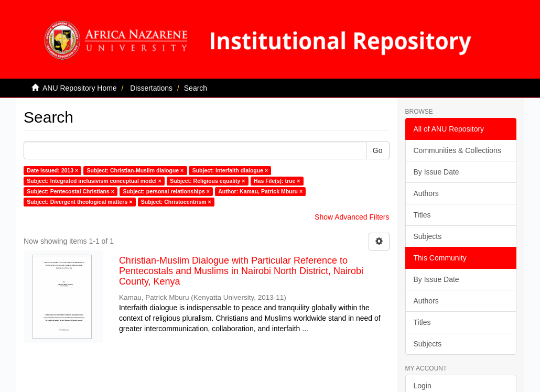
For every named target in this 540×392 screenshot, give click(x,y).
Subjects (428, 236)
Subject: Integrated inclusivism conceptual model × (94, 181)
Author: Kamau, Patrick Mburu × (260, 191)
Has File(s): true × (277, 181)
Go (378, 150)
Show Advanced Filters (352, 217)
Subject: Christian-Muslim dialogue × (136, 170)
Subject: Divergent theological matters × (79, 202)
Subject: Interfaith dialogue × (230, 170)
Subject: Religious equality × (207, 181)
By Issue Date (436, 172)
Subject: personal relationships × (166, 191)
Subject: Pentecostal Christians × (71, 191)
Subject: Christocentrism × (176, 202)
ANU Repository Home (80, 88)
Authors (426, 193)
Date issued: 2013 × (52, 170)
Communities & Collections (457, 150)
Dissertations (151, 88)
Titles (422, 215)
